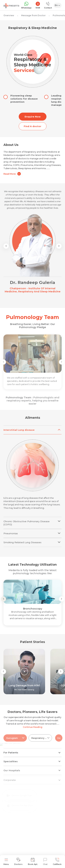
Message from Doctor (33, 15)
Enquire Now (33, 117)
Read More (12, 174)
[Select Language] (58, 5)
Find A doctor (32, 126)
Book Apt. (33, 862)
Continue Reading (33, 727)
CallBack (57, 862)
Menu (6, 862)
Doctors (18, 862)
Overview (9, 15)
